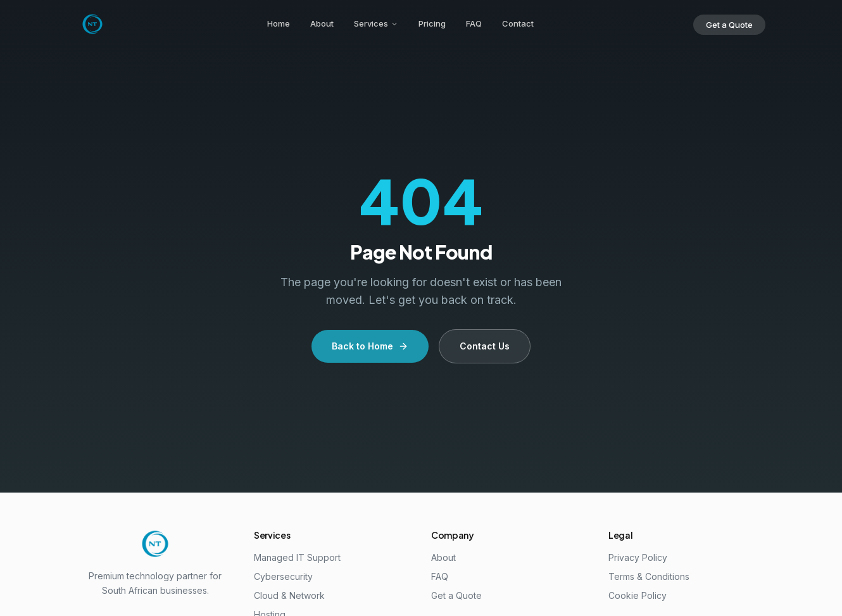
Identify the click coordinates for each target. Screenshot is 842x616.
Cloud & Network (289, 595)
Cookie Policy (638, 595)
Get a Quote (729, 25)
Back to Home (370, 346)
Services (376, 23)
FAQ (474, 23)
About (322, 23)
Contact (518, 23)
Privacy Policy (638, 557)
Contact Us (485, 346)
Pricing (432, 23)
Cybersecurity (283, 576)
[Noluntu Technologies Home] (92, 24)
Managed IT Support (297, 557)
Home (279, 23)
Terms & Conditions (649, 576)
